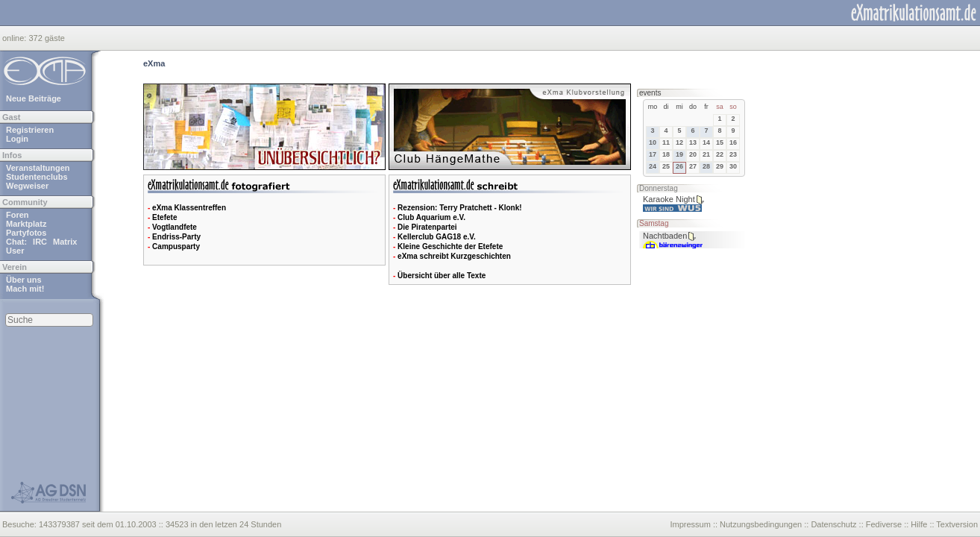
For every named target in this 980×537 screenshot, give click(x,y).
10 (653, 142)
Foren (18, 215)
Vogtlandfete (175, 227)
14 (706, 142)
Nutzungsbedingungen (761, 524)
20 (693, 154)
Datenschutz (833, 524)
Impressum (690, 524)
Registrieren (30, 130)
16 (733, 142)
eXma (154, 63)
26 (679, 166)
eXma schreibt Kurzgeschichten (454, 256)
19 (679, 154)
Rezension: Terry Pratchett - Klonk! (460, 208)
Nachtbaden (665, 236)
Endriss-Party (176, 237)
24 (653, 166)
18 (666, 154)
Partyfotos (26, 233)
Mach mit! (25, 289)
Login (17, 139)
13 (693, 142)
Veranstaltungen (38, 168)
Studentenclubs (37, 177)
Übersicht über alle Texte (442, 276)
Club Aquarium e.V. (431, 217)
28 (706, 166)
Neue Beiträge (34, 98)
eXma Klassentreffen (189, 208)
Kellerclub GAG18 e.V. (437, 237)
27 (693, 166)
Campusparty (176, 246)
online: (15, 38)
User (15, 251)
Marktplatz (26, 224)
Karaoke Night (669, 199)
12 (679, 142)
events (650, 93)
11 (666, 142)
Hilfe (919, 524)
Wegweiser (27, 186)
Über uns (24, 280)
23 (733, 154)
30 (733, 166)
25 (666, 166)
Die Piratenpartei (427, 227)
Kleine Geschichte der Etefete (450, 246)
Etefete (164, 217)
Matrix (65, 242)
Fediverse (884, 524)
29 (720, 166)
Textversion (957, 524)
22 (720, 154)
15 (720, 142)
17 (653, 154)
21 (706, 154)
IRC (40, 242)
